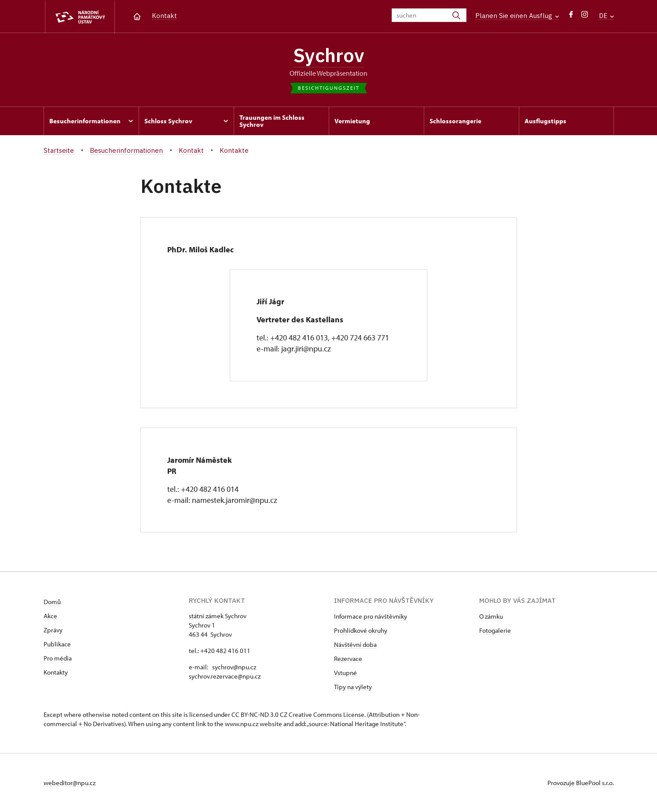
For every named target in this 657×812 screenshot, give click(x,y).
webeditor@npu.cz (70, 783)
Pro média (58, 658)
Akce (50, 616)
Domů (52, 602)
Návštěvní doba (355, 644)
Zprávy (53, 630)
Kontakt (164, 16)
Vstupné (345, 673)
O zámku (491, 616)
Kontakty (56, 672)
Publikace (57, 644)
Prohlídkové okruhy (361, 630)
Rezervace (348, 659)
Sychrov (329, 55)
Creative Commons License (327, 714)
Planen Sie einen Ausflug (517, 16)
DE (606, 16)
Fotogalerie (495, 630)
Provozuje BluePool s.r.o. (581, 783)
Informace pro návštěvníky (371, 616)
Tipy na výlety (353, 687)
